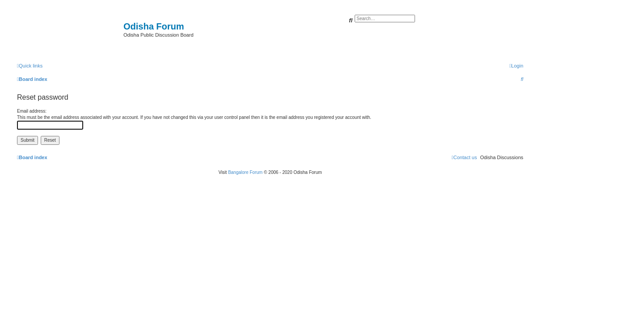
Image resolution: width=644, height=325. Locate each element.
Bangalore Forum (245, 172)
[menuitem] (516, 66)
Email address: (32, 111)
